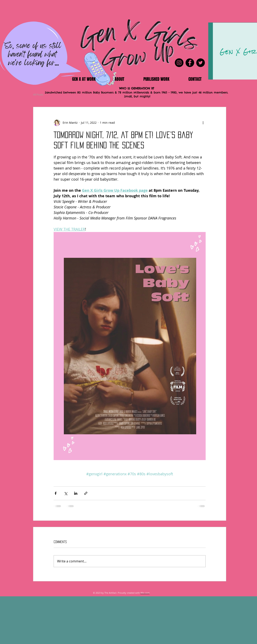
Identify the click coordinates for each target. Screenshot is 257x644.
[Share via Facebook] (56, 493)
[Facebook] (190, 63)
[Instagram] (179, 63)
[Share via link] (86, 493)
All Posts (38, 95)
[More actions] (203, 123)
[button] (221, 95)
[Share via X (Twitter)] (66, 493)
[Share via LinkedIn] (76, 493)
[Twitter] (201, 63)
